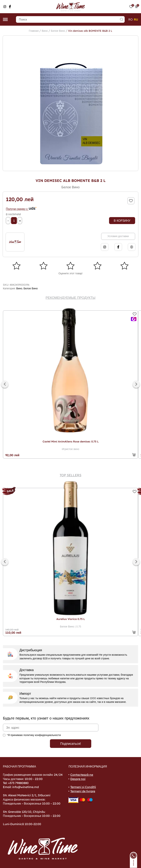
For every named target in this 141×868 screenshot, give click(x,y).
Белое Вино (58, 31)
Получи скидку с (21, 209)
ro (131, 19)
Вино (45, 31)
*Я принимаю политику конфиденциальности (34, 735)
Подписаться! (70, 744)
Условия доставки (118, 236)
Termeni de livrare (83, 791)
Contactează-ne (82, 775)
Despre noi (78, 779)
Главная (34, 31)
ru (136, 19)
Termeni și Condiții (83, 787)
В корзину (122, 221)
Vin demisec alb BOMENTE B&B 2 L (90, 31)
